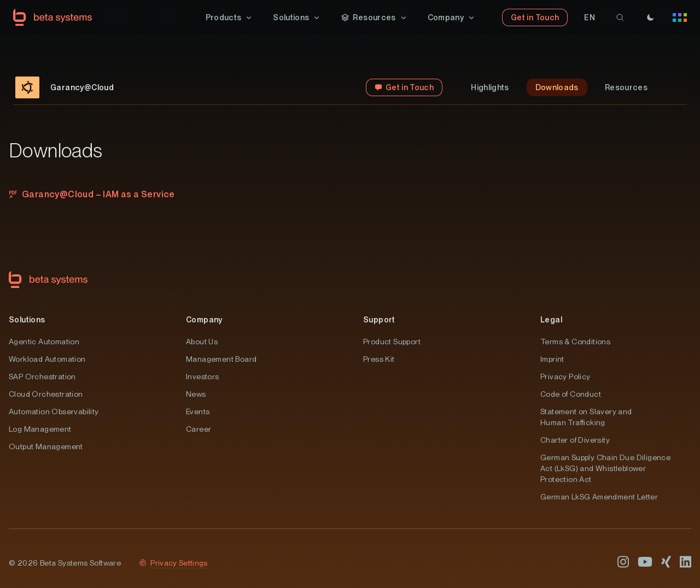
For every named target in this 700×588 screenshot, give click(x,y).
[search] (620, 17)
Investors (203, 377)
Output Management (46, 446)
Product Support (392, 342)
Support (379, 320)
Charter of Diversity (575, 440)
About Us (202, 342)
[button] (230, 17)
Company (204, 320)
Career (199, 429)
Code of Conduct (571, 394)
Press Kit (379, 359)
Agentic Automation (44, 342)
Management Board (221, 359)
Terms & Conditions (575, 342)
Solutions (27, 320)
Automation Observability (54, 411)
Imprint (552, 359)
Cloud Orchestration (46, 394)
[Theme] (650, 17)
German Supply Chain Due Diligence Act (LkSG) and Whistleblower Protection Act (605, 468)
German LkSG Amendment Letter (599, 497)
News (196, 394)
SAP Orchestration (42, 377)
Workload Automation (47, 359)
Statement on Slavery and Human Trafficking (586, 417)
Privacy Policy (565, 377)
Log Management (40, 429)
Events (198, 411)
